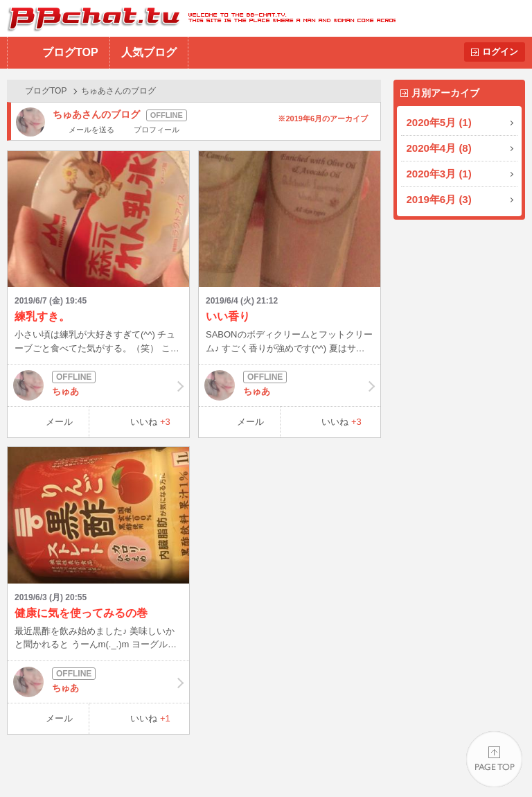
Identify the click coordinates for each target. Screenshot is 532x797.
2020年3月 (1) (439, 174)
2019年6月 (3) (439, 199)
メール (59, 422)
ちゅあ (98, 385)
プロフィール (157, 130)
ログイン (500, 52)
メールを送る (91, 130)
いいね (150, 422)
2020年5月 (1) (439, 122)
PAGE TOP (494, 759)
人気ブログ (149, 52)
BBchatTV (198, 18)
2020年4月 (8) (439, 148)
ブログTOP (70, 52)
